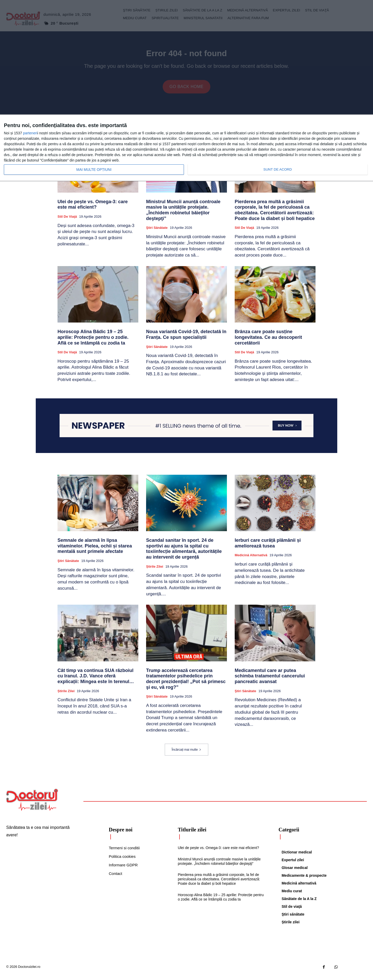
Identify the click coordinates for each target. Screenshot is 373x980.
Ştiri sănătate (157, 231)
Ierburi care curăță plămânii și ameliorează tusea (268, 547)
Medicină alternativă (251, 559)
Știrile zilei (155, 570)
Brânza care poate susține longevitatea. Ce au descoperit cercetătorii (268, 341)
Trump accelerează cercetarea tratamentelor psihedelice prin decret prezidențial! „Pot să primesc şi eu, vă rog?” (186, 682)
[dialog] (187, 148)
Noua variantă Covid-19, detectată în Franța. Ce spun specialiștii (186, 338)
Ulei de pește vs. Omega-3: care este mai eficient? (93, 208)
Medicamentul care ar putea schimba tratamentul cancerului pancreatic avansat (270, 680)
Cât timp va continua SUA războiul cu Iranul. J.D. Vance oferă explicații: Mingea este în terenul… (96, 680)
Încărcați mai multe (187, 753)
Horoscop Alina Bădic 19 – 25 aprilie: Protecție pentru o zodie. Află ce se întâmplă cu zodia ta (93, 341)
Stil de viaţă (67, 220)
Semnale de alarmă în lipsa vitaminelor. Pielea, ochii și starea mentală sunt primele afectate (95, 549)
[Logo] (32, 803)
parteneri (30, 133)
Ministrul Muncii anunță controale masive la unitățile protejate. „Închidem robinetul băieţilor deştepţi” (183, 214)
